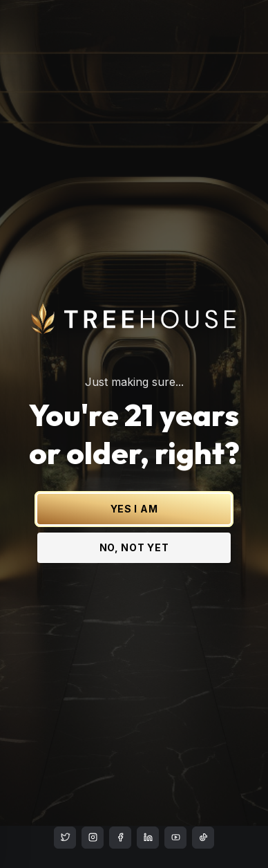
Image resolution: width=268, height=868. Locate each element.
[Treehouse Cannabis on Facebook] (120, 838)
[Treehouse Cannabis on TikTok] (203, 838)
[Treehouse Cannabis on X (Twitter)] (65, 838)
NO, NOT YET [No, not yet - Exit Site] (134, 527)
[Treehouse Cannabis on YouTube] (175, 838)
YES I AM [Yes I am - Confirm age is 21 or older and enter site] (134, 489)
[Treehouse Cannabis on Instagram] (93, 838)
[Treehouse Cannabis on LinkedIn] (148, 838)
